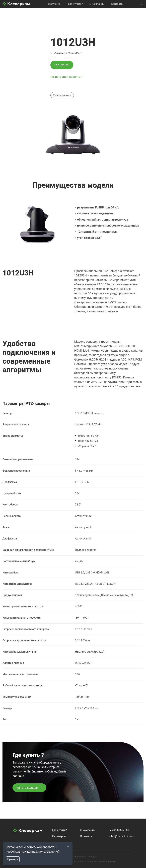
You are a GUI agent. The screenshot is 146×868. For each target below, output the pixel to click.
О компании (97, 4)
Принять (13, 859)
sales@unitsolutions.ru (122, 836)
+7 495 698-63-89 (119, 830)
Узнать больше (27, 788)
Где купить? (75, 4)
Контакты (117, 4)
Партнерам (59, 836)
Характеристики (62, 95)
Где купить (62, 65)
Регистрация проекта (65, 77)
